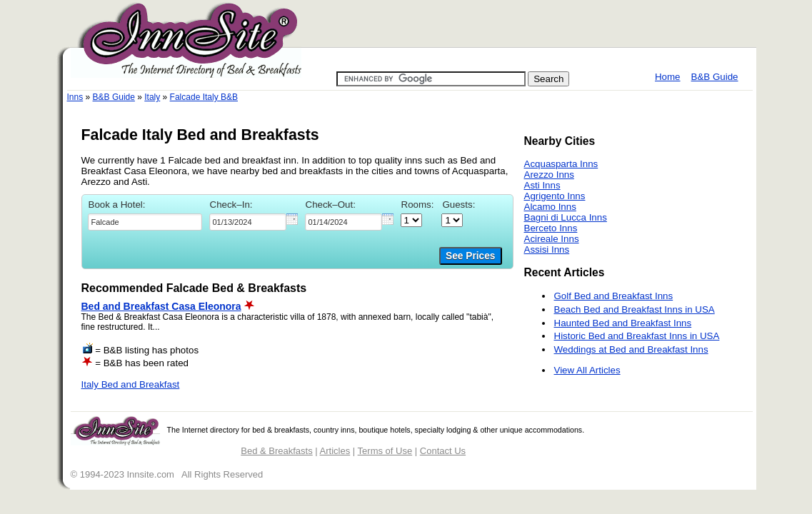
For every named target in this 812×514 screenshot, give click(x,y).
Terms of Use (385, 451)
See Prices (470, 256)
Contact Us (443, 451)
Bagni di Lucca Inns (566, 217)
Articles (335, 451)
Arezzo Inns (549, 175)
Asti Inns (542, 185)
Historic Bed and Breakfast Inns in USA (637, 336)
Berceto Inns (551, 228)
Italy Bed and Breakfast (131, 384)
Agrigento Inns (555, 196)
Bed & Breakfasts (276, 451)
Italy (152, 97)
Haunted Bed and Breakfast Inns (623, 323)
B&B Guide (715, 77)
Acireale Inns (552, 239)
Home (668, 77)
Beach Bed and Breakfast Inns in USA (635, 309)
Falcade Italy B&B (204, 97)
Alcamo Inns (550, 207)
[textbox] (145, 222)
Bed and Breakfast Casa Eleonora (161, 306)
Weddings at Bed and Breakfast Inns (631, 349)
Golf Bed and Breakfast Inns (614, 296)
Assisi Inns (547, 250)
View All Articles (587, 370)
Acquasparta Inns (561, 164)
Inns (75, 97)
